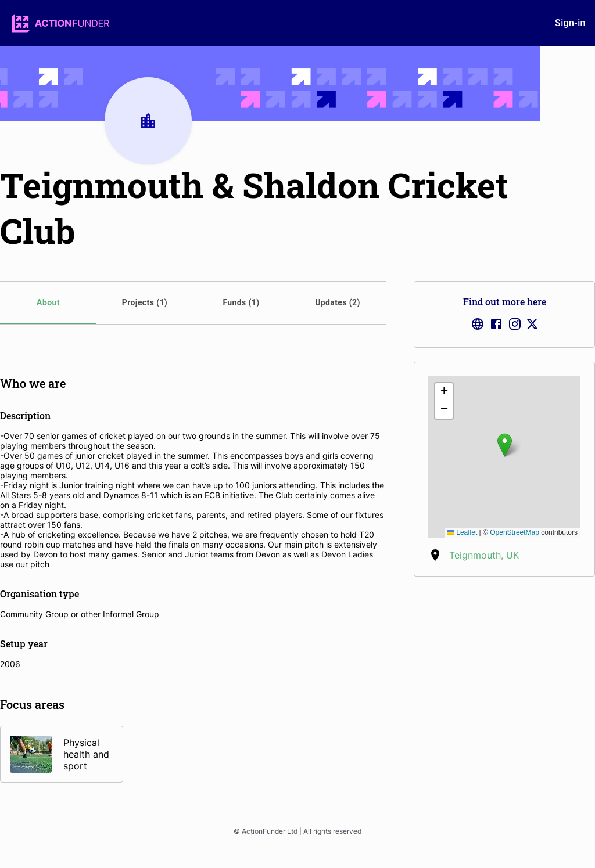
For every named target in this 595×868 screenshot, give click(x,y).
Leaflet (462, 532)
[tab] (48, 303)
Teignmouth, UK (484, 555)
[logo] (60, 23)
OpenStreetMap (515, 532)
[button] (505, 445)
